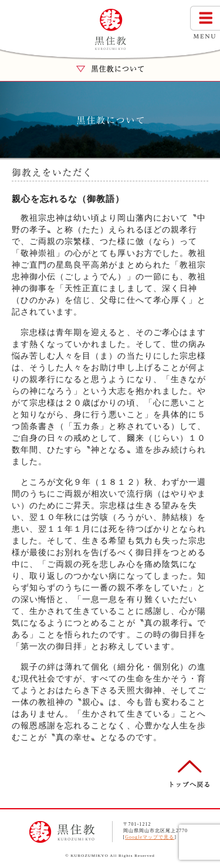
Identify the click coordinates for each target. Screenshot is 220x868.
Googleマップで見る (150, 837)
